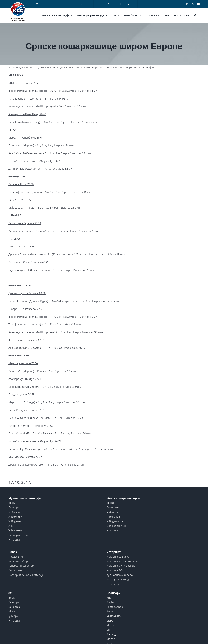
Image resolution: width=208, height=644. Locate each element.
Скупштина (15, 570)
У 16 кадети (16, 530)
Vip (108, 630)
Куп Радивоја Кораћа (120, 575)
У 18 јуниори (16, 521)
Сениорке (113, 507)
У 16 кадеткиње (116, 526)
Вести (12, 503)
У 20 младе (113, 512)
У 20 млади (15, 512)
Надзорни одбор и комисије (26, 575)
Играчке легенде (117, 584)
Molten (111, 639)
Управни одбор (18, 561)
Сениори (14, 507)
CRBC (110, 621)
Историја (14, 540)
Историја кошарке (118, 557)
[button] (195, 15)
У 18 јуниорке (115, 521)
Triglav (111, 602)
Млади (13, 611)
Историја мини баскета (121, 566)
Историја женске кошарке (123, 561)
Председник (16, 557)
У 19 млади (15, 517)
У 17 (11, 526)
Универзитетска (18, 535)
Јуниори (13, 616)
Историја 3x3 (115, 570)
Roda (110, 611)
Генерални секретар (21, 566)
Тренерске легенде (118, 580)
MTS (109, 598)
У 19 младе (113, 517)
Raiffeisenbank (115, 607)
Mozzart (111, 625)
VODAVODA (114, 616)
